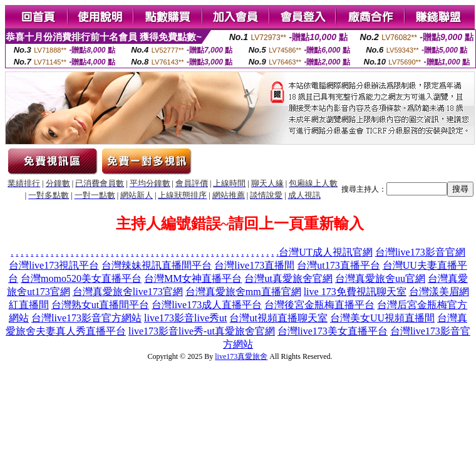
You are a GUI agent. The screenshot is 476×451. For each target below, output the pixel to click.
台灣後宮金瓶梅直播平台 (319, 305)
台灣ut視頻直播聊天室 (278, 318)
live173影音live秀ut (185, 318)
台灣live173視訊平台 (54, 265)
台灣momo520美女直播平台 (81, 278)
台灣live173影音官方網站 (86, 318)
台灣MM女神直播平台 (193, 278)
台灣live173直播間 (254, 265)
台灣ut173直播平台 (338, 265)
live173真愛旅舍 (241, 356)
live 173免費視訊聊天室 (355, 292)
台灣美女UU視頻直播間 (382, 318)
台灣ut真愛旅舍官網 (288, 278)
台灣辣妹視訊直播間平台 (157, 265)
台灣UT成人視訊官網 (325, 252)
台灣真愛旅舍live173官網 (128, 292)
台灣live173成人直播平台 (207, 305)
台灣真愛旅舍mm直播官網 (243, 292)
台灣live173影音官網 (420, 252)
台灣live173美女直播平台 (333, 331)
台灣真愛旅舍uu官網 (380, 278)
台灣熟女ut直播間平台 (100, 305)
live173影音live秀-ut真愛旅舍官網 (202, 331)
